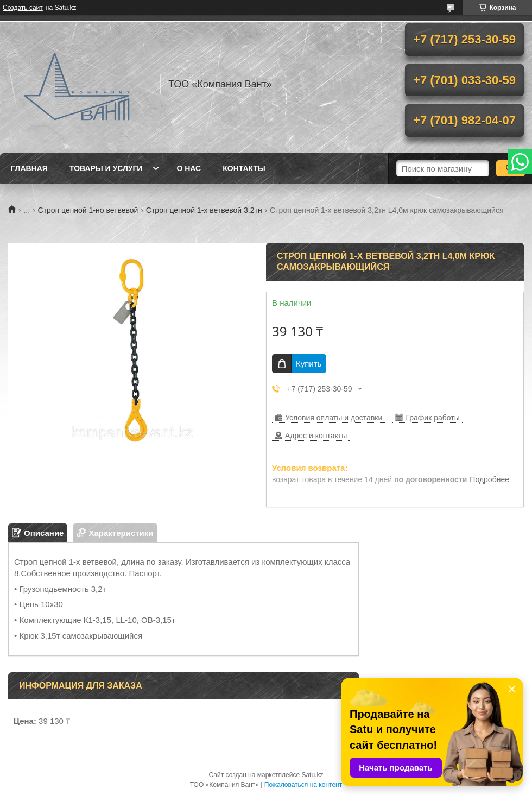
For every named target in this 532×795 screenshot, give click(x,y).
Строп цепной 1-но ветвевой (88, 210)
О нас (189, 168)
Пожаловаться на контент (303, 785)
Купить (309, 364)
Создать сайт (23, 8)
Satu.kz (312, 775)
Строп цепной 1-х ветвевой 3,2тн (204, 210)
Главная (29, 168)
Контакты (244, 168)
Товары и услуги (106, 168)
